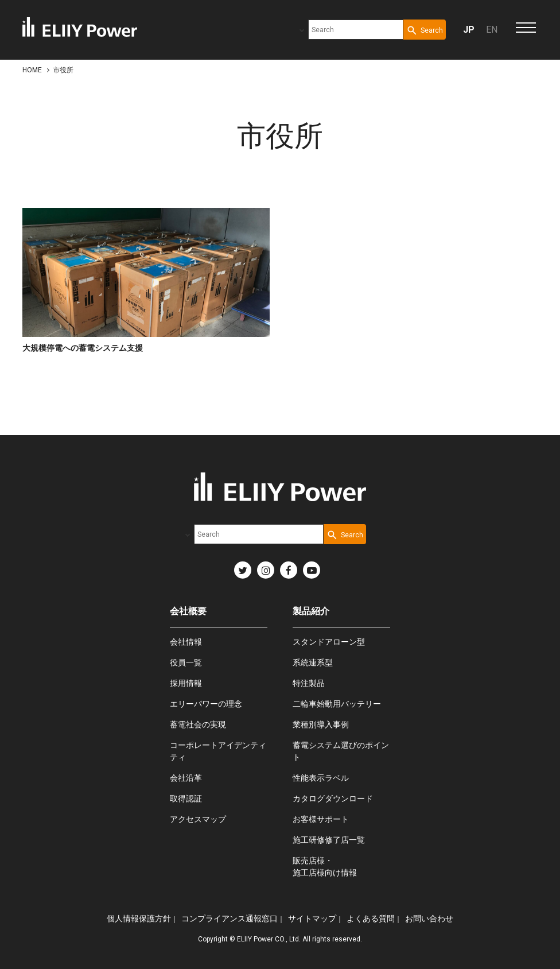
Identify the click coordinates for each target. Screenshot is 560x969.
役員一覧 (186, 662)
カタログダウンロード (333, 799)
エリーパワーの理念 (206, 704)
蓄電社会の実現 (198, 724)
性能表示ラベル (321, 778)
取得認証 (186, 799)
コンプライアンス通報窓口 (230, 918)
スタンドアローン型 (329, 642)
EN (492, 30)
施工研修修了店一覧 (329, 840)
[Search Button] (425, 30)
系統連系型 (313, 662)
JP (469, 30)
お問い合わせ (429, 918)
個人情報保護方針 (139, 918)
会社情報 (186, 642)
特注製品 (309, 683)
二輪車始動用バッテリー (337, 704)
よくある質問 (371, 918)
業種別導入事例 (321, 724)
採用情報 (186, 683)
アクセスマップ (198, 819)
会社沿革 (186, 778)
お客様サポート (321, 819)
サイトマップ (312, 918)
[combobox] (356, 30)
